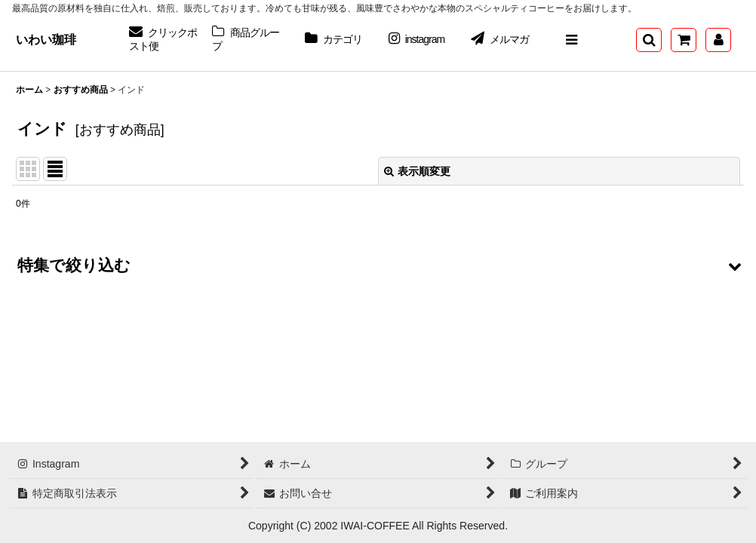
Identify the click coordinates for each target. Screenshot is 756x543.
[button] (571, 40)
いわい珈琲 (46, 39)
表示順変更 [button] (417, 171)
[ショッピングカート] (684, 40)
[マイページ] (718, 40)
